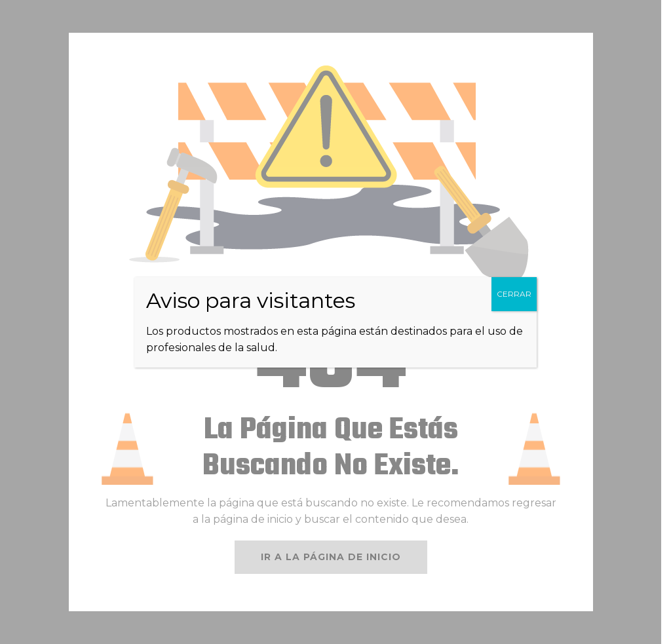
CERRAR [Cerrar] (514, 294)
